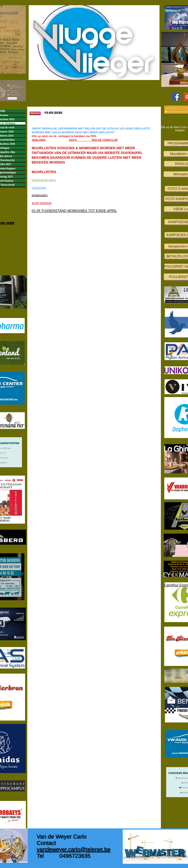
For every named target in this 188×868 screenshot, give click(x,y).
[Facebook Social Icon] (176, 97)
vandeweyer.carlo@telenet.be (74, 849)
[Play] (167, 112)
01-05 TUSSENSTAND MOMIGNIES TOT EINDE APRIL (74, 211)
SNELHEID (39, 140)
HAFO (80, 140)
